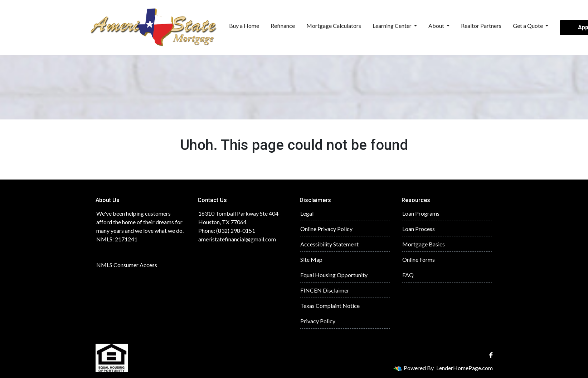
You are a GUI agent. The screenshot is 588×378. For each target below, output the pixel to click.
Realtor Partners (481, 26)
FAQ (408, 275)
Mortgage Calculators (334, 26)
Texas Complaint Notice (330, 306)
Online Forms (419, 259)
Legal (307, 213)
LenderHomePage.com (465, 368)
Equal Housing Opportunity (334, 275)
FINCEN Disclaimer (325, 290)
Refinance (283, 26)
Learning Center (393, 26)
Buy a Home (244, 26)
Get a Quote (528, 26)
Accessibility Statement (329, 244)
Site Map (311, 259)
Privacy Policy (318, 321)
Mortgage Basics (424, 244)
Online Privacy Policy (326, 229)
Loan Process (419, 229)
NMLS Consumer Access (127, 265)
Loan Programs (421, 213)
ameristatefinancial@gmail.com (237, 239)
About (437, 26)
